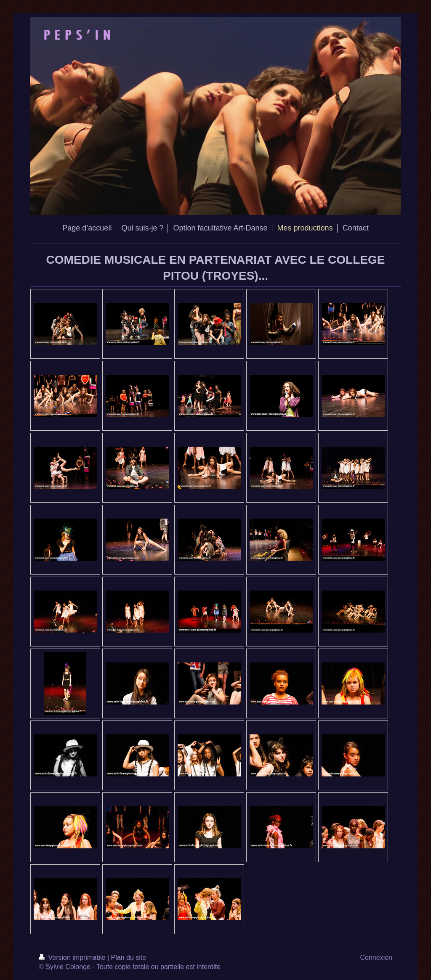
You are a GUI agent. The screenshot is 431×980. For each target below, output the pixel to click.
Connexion (376, 957)
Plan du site (129, 957)
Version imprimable (73, 957)
